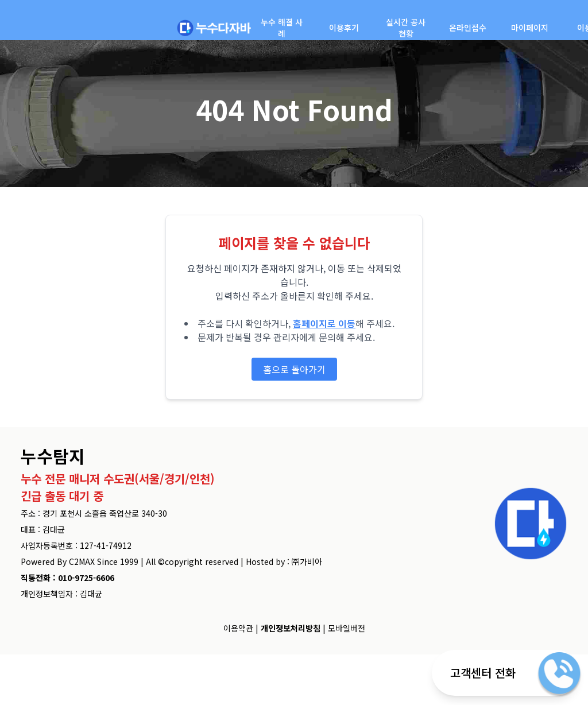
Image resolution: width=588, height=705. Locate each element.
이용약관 (238, 628)
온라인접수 (468, 28)
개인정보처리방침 (291, 628)
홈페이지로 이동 (324, 323)
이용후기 (344, 28)
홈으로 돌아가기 (294, 369)
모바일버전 (347, 628)
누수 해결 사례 (282, 28)
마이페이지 (530, 28)
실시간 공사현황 (406, 28)
